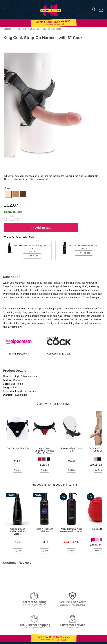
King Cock (65, 354)
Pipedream (23, 354)
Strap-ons (34, 29)
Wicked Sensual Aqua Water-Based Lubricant (71, 530)
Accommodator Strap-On (71, 450)
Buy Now (18, 470)
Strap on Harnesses (52, 29)
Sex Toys (22, 29)
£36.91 (71, 461)
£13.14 (44, 542)
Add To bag (41, 228)
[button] (8, 194)
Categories (9, 29)
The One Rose (98, 529)
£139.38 (44, 465)
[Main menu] (5, 10)
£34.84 (18, 461)
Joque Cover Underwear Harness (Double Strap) (44, 451)
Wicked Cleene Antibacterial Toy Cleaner (18, 531)
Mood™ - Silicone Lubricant (44, 530)
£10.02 (18, 542)
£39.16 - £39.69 (98, 465)
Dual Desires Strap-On (18, 448)
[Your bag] (101, 10)
